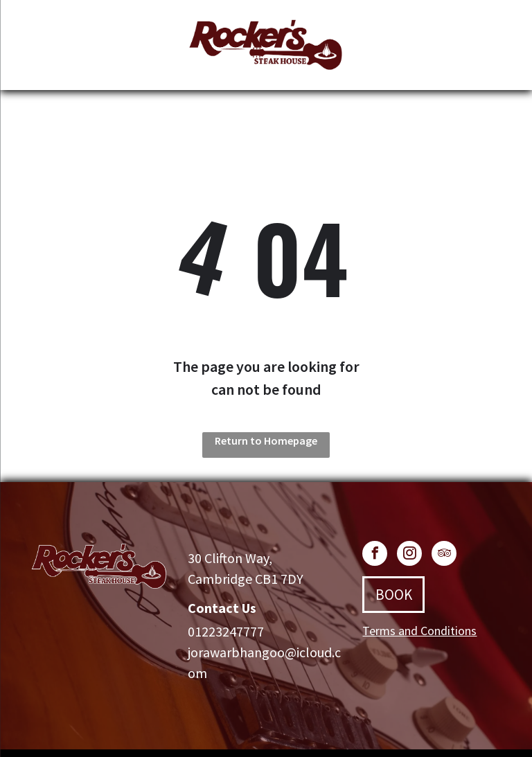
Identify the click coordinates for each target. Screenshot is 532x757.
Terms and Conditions (419, 631)
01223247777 (226, 631)
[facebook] (375, 555)
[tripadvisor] (444, 555)
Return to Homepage (266, 440)
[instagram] (409, 555)
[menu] (30, 48)
